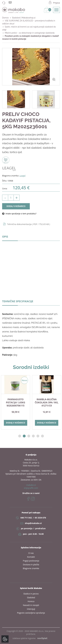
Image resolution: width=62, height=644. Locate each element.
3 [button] (29, 436)
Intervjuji (31, 609)
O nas (31, 553)
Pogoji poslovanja (31, 561)
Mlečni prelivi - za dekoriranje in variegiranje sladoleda (30, 33)
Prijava (57, 3)
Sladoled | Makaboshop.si (24, 18)
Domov (5, 18)
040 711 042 (26, 518)
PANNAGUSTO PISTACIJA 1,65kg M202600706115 (16, 402)
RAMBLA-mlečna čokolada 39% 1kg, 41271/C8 (47, 402)
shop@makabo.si (33, 523)
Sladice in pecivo (31, 594)
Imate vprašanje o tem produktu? (19, 214)
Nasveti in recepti (31, 605)
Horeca (31, 601)
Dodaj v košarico (16, 206)
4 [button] (33, 436)
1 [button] (20, 436)
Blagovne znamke (31, 568)
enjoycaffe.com (31, 488)
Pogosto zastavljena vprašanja (31, 613)
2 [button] (24, 436)
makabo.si (31, 485)
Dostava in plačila (31, 565)
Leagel (23, 176)
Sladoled (31, 597)
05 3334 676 (40, 518)
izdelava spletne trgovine (30, 638)
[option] (16, 402)
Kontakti (31, 557)
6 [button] (42, 436)
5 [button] (38, 436)
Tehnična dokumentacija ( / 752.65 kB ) (29, 224)
